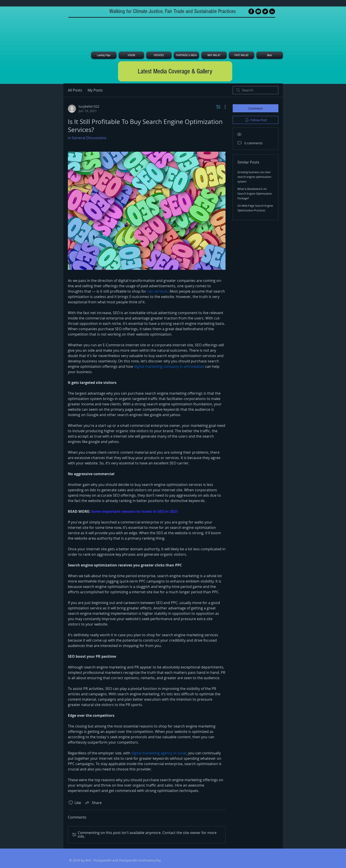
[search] (256, 90)
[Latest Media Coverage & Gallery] (175, 71)
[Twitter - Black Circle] (265, 11)
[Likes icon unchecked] (71, 803)
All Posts (75, 90)
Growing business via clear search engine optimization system (254, 177)
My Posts (95, 90)
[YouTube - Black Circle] (258, 11)
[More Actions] (223, 107)
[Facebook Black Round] (251, 11)
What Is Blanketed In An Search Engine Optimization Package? (255, 194)
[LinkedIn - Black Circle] (272, 11)
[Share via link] (93, 803)
